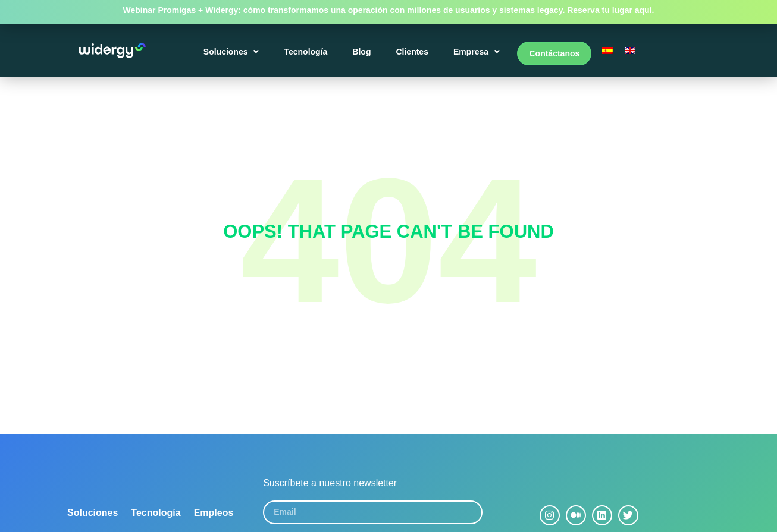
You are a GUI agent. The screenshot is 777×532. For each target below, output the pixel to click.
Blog (363, 55)
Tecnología (307, 55)
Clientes (413, 55)
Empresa (478, 55)
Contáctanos (554, 55)
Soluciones (233, 55)
